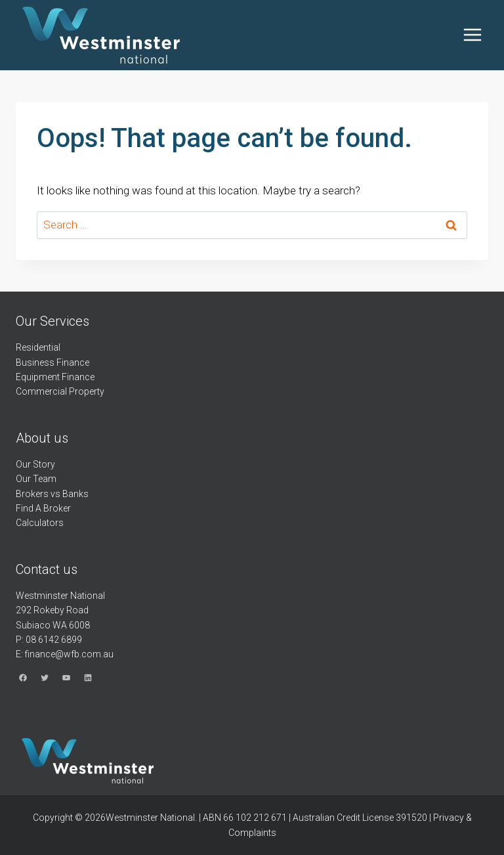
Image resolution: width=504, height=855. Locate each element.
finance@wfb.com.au (69, 654)
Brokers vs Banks (52, 494)
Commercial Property (60, 391)
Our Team (36, 479)
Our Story (35, 464)
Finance (73, 362)
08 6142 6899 (54, 640)
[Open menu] (472, 35)
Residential (38, 347)
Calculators (40, 523)
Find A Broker (43, 508)
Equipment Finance (55, 377)
